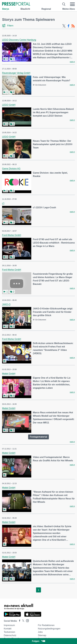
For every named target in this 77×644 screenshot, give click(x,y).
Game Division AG (11, 169)
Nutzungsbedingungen (49, 629)
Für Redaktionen (46, 625)
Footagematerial (39, 437)
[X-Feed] (64, 26)
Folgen (38, 641)
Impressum (9, 625)
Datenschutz (10, 635)
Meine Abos (69, 9)
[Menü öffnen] (72, 4)
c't (3, 203)
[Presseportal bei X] (22, 621)
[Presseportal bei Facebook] (19, 621)
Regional (46, 9)
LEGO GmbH (9, 105)
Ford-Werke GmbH (12, 235)
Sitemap (42, 635)
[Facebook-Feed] (69, 26)
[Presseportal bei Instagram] (27, 620)
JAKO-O (6, 304)
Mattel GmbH (9, 374)
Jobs (40, 632)
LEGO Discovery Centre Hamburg (19, 40)
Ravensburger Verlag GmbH (16, 73)
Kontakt (8, 629)
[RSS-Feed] (73, 26)
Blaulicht (25, 9)
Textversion (9, 632)
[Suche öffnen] (64, 4)
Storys (6, 9)
